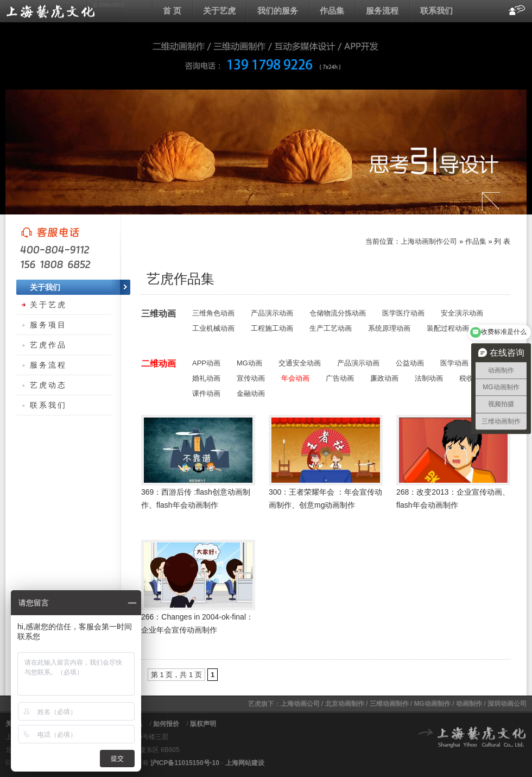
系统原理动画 (389, 328)
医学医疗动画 (403, 313)
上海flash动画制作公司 (65, 11)
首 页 (172, 11)
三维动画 (159, 314)
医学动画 (454, 363)
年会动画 (295, 378)
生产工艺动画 (331, 328)
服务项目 (48, 325)
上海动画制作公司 (429, 241)
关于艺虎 (219, 11)
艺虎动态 (48, 385)
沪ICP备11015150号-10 (185, 763)
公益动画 (410, 363)
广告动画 (340, 378)
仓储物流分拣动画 (338, 313)
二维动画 (159, 364)
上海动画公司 (300, 704)
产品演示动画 (272, 313)
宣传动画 (251, 378)
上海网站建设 (245, 763)
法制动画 (429, 378)
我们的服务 (278, 11)
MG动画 (249, 363)
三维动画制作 (389, 704)
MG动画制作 (432, 704)
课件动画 (206, 393)
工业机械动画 (213, 328)
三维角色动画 (213, 313)
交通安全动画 (300, 363)
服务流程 (382, 11)
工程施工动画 (272, 328)
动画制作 (469, 704)
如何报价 (166, 724)
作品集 (332, 11)
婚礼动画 (206, 378)
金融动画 (251, 393)
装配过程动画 (448, 328)
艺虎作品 (48, 345)
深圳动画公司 (507, 704)
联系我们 (436, 11)
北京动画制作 (345, 704)
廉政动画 (384, 378)
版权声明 (203, 724)
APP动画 (206, 363)
